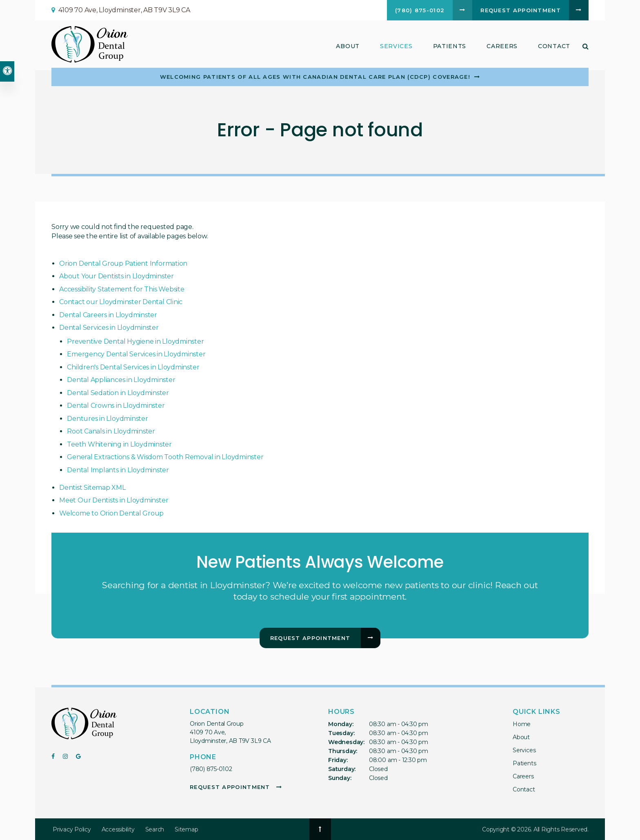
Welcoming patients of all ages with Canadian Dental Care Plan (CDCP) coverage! (315, 77)
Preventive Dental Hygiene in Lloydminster (135, 341)
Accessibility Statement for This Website (122, 289)
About (521, 737)
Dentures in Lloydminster (107, 419)
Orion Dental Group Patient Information (123, 263)
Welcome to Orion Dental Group (111, 513)
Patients (450, 46)
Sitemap (186, 829)
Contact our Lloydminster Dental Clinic (121, 302)
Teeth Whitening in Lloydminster (119, 444)
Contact (554, 46)
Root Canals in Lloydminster (111, 431)
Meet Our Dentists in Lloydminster (114, 500)
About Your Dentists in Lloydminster (117, 276)
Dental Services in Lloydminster (109, 328)
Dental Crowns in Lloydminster (116, 406)
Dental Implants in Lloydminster (118, 470)
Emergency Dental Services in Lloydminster (136, 354)
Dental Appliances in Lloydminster (121, 380)
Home (522, 724)
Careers (502, 46)
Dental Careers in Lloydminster (108, 315)
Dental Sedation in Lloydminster (118, 393)
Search (155, 829)
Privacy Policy (72, 829)
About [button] (348, 46)
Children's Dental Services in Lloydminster (133, 367)
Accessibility (118, 829)
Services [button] (396, 46)
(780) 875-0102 (211, 769)
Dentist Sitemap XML (92, 488)
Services (524, 750)
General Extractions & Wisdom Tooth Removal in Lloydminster (165, 457)
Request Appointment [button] (521, 10)
